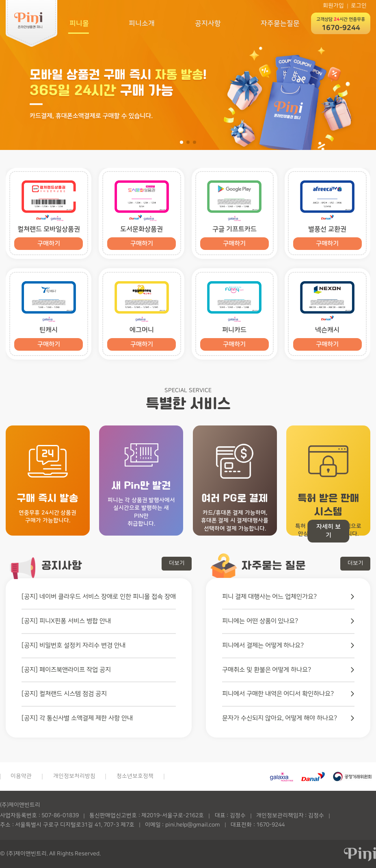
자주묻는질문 (280, 23)
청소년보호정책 (135, 776)
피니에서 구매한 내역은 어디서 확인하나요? (278, 694)
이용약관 (21, 776)
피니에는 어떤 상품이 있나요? (260, 621)
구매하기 (49, 244)
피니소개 (141, 23)
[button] (182, 142)
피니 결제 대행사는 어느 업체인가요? (270, 597)
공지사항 (207, 23)
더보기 (177, 563)
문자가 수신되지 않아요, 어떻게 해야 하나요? (280, 718)
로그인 (359, 6)
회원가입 (333, 6)
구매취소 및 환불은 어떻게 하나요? (267, 670)
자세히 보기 (328, 531)
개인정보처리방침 (74, 776)
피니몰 (78, 23)
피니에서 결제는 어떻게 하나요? (263, 645)
